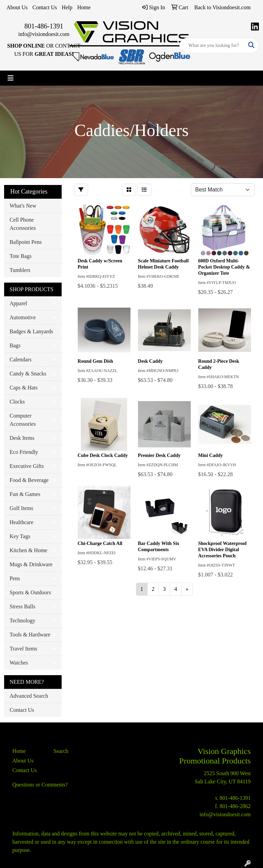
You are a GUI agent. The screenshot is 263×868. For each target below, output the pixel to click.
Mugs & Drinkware (31, 564)
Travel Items (23, 649)
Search (61, 751)
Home (84, 7)
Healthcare (21, 522)
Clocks (17, 402)
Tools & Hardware (30, 635)
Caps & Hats (24, 388)
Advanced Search (29, 696)
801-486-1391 (44, 26)
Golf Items (21, 508)
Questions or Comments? (40, 785)
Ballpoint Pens (26, 242)
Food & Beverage (29, 480)
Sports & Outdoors (30, 592)
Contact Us (45, 7)
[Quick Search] (212, 46)
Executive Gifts (27, 466)
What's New (23, 206)
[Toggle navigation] (11, 78)
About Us (17, 7)
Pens (15, 578)
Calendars (21, 359)
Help (67, 7)
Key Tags (20, 536)
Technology (22, 621)
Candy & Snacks (28, 374)
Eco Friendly (24, 452)
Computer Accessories (23, 420)
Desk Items (22, 438)
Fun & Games (25, 494)
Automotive (23, 317)
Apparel (18, 303)
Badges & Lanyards (31, 331)
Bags (15, 345)
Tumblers (20, 270)
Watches (19, 663)
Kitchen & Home (28, 550)
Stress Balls (22, 606)
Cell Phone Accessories (23, 224)
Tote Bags (21, 256)
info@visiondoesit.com (44, 34)
